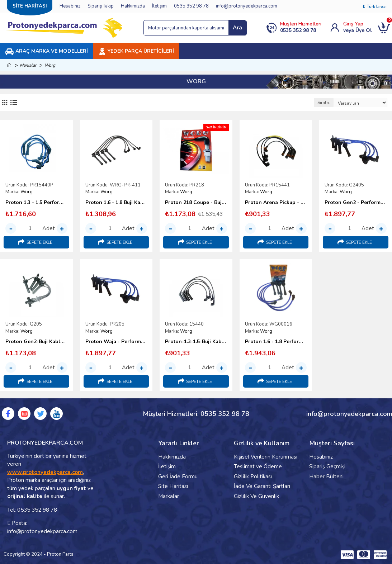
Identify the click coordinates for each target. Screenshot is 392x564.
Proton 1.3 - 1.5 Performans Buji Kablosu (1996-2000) (36, 203)
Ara (237, 28)
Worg (27, 192)
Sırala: (324, 103)
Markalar (28, 65)
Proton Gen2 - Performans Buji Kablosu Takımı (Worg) (356, 203)
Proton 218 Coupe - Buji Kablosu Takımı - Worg (196, 203)
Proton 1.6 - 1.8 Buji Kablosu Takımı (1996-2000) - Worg (116, 203)
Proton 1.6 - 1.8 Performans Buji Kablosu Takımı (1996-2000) (276, 342)
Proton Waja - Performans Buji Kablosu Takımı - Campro (116, 342)
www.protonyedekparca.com (45, 472)
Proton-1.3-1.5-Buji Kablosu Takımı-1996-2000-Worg (196, 342)
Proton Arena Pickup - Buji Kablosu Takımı (276, 203)
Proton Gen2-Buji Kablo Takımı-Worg (36, 342)
